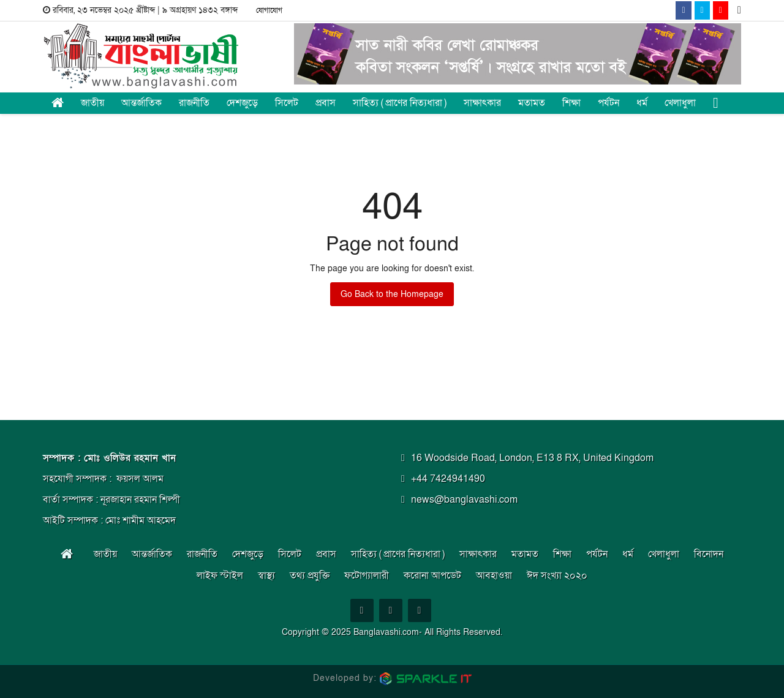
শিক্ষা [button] (571, 103)
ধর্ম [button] (642, 103)
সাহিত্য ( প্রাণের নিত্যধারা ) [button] (400, 103)
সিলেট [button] (287, 103)
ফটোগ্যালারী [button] (367, 576)
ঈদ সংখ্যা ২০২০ (557, 576)
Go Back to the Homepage (392, 294)
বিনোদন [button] (709, 554)
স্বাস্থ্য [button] (266, 576)
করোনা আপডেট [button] (432, 576)
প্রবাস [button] (326, 103)
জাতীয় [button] (92, 103)
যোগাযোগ (269, 10)
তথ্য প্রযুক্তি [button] (310, 576)
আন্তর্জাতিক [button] (141, 103)
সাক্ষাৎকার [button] (482, 103)
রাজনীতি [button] (194, 103)
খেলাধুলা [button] (680, 103)
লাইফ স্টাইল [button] (220, 576)
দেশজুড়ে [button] (242, 103)
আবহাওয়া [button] (494, 576)
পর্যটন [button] (609, 103)
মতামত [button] (532, 103)
